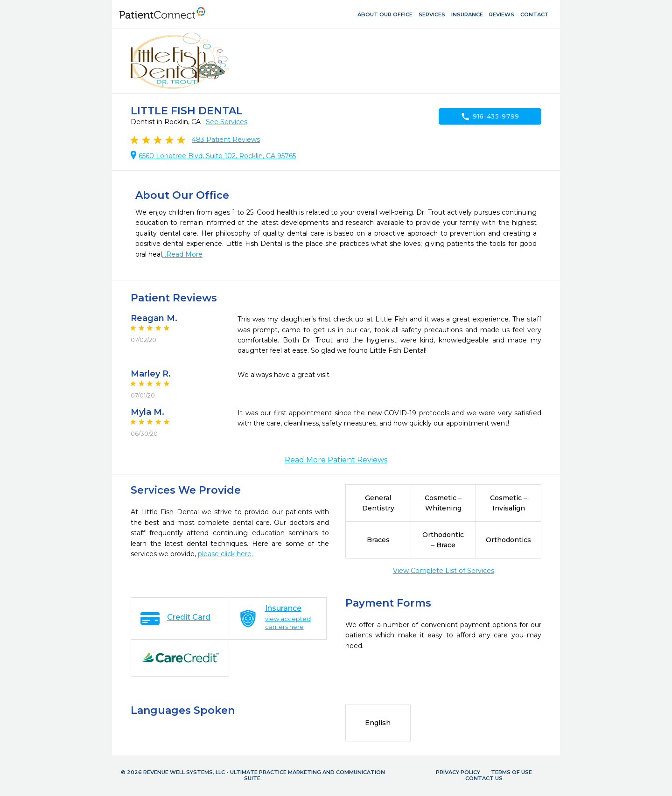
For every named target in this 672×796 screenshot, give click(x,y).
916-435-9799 (490, 117)
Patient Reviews (226, 140)
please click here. (225, 554)
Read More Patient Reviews (336, 460)
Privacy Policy (458, 772)
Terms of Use (511, 772)
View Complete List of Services (444, 571)
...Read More (182, 254)
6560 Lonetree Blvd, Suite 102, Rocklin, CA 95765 (217, 156)
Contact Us (484, 778)
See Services (227, 122)
